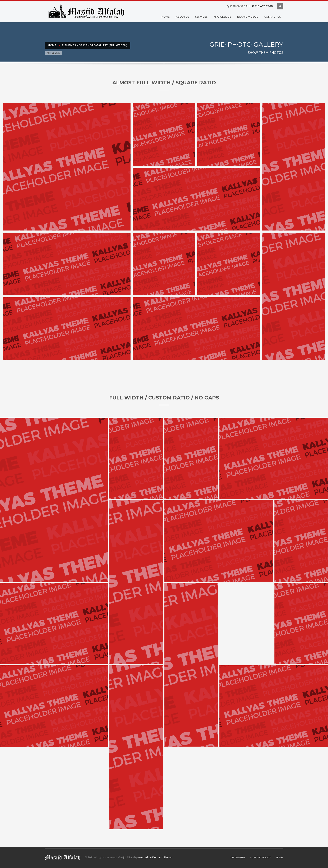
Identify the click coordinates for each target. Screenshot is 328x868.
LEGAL (280, 857)
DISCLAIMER (238, 857)
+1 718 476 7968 (262, 6)
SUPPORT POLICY (260, 857)
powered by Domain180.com (155, 857)
